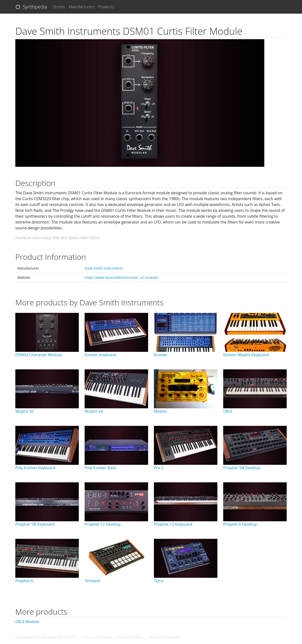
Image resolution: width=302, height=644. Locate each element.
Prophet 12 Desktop (103, 524)
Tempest (93, 581)
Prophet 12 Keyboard (173, 524)
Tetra (159, 581)
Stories (59, 7)
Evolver (160, 355)
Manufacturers (82, 7)
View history (90, 238)
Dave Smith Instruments (104, 268)
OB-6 (228, 411)
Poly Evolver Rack (100, 468)
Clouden (48, 637)
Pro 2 (159, 468)
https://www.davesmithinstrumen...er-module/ (122, 277)
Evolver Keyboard (100, 355)
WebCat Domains (164, 637)
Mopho (160, 411)
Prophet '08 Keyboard (35, 524)
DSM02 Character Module (39, 355)
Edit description (66, 238)
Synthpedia (31, 7)
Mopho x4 (94, 411)
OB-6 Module (27, 622)
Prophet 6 (24, 581)
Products (106, 7)
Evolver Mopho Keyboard (246, 355)
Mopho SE (24, 411)
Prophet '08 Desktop (242, 468)
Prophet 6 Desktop (240, 524)
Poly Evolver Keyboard (35, 468)
